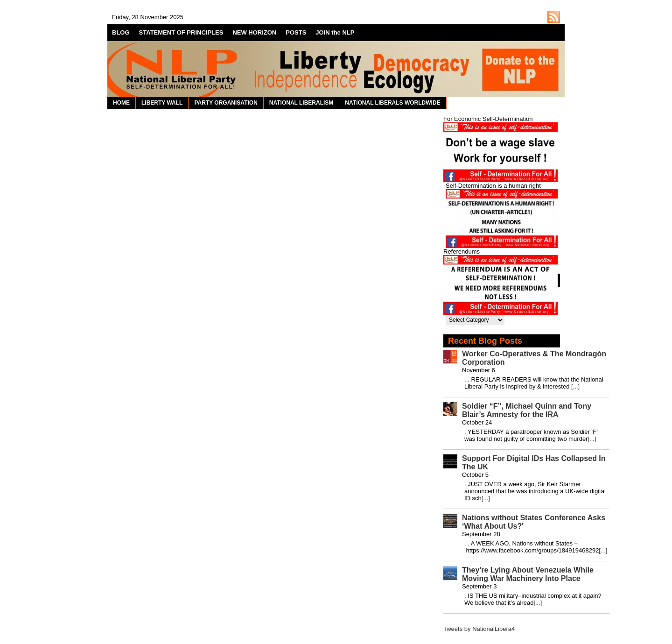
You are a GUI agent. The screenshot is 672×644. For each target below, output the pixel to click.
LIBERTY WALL (162, 103)
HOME (121, 103)
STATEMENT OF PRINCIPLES (181, 32)
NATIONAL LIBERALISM (301, 103)
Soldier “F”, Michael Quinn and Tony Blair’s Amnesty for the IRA (527, 410)
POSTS (296, 32)
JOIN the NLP (335, 32)
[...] (575, 386)
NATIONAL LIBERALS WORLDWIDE (392, 103)
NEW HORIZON (254, 32)
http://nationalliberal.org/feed (554, 17)
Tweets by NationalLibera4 (479, 629)
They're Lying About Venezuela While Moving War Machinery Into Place (528, 574)
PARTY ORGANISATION (226, 103)
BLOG (121, 32)
